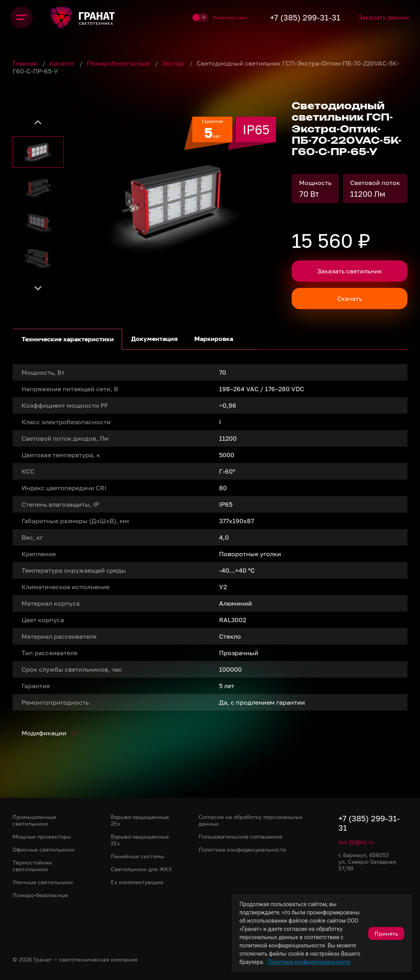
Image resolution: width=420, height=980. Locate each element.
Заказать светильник (350, 271)
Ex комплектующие (137, 882)
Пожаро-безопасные (40, 895)
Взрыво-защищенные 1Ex (140, 840)
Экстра (174, 63)
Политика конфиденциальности (309, 962)
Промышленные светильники (34, 820)
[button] (38, 152)
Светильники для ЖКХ (141, 869)
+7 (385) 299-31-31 (296, 17)
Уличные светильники (43, 882)
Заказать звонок (382, 17)
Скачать (350, 299)
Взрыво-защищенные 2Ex (140, 820)
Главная (26, 63)
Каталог (63, 63)
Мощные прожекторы (42, 836)
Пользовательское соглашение (240, 836)
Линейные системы (137, 856)
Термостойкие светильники (32, 866)
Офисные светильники (44, 849)
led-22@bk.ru (356, 842)
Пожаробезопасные (119, 63)
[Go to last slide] (38, 123)
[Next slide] (38, 288)
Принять (386, 933)
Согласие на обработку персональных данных (251, 820)
